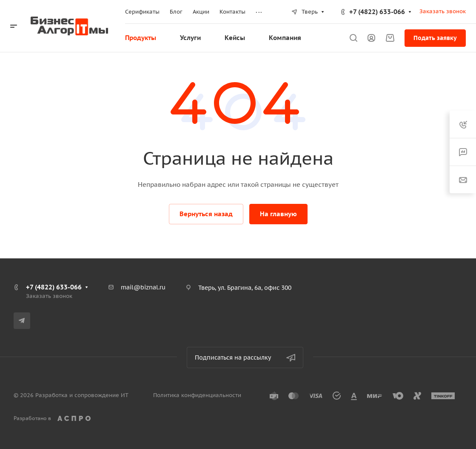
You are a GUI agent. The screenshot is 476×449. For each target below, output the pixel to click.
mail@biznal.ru (143, 287)
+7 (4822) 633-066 (377, 12)
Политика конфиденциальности (197, 395)
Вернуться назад (206, 214)
